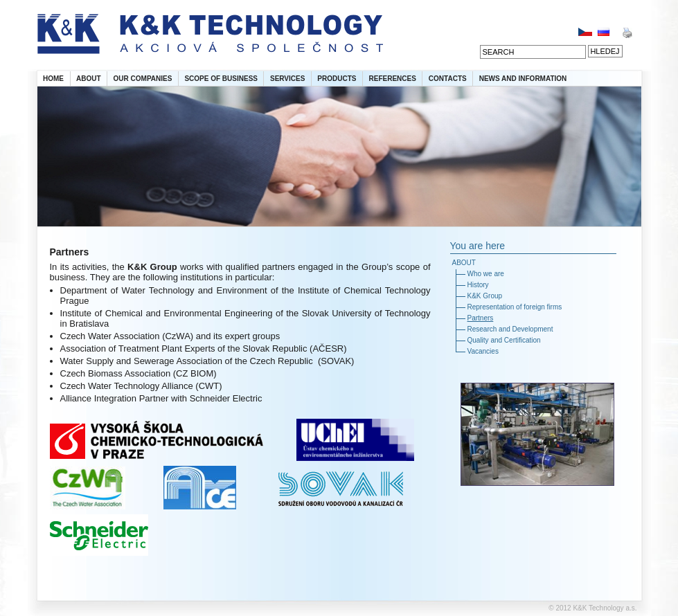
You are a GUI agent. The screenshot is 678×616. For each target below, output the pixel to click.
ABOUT (89, 79)
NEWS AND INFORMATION (523, 79)
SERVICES (287, 79)
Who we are (486, 274)
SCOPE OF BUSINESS (221, 79)
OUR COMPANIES (143, 79)
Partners (481, 318)
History (478, 285)
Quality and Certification (504, 340)
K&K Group (485, 296)
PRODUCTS (337, 79)
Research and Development (510, 329)
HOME (53, 79)
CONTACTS (448, 79)
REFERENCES (392, 79)
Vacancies (483, 351)
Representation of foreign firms (515, 307)
